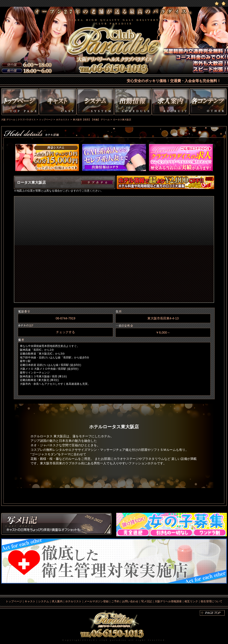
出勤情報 (133, 102)
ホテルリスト (73, 601)
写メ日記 (56, 525)
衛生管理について (212, 601)
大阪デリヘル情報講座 (168, 601)
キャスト (58, 102)
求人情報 (171, 102)
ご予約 (115, 601)
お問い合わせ (130, 601)
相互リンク (191, 601)
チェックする (65, 332)
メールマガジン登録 (96, 601)
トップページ (19, 102)
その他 (209, 102)
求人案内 (57, 601)
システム (95, 102)
